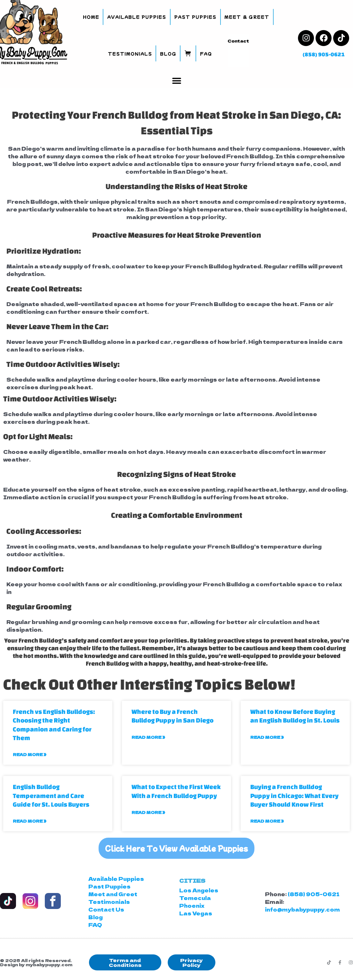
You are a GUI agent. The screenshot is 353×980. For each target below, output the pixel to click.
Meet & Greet (247, 17)
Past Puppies (195, 17)
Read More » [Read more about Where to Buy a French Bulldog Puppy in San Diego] (148, 737)
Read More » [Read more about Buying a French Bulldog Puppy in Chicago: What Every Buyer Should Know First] (267, 821)
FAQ (206, 54)
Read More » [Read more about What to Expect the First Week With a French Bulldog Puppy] (148, 812)
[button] (176, 80)
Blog (168, 54)
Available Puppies (137, 17)
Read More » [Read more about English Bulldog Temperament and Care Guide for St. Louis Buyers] (30, 821)
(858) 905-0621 (324, 54)
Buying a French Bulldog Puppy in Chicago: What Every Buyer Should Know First (294, 795)
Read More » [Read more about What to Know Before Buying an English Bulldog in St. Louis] (267, 737)
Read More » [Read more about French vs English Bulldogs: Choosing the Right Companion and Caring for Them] (30, 754)
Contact (238, 41)
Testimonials (130, 54)
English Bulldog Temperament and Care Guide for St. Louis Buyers (51, 795)
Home (91, 17)
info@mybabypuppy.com (302, 909)
